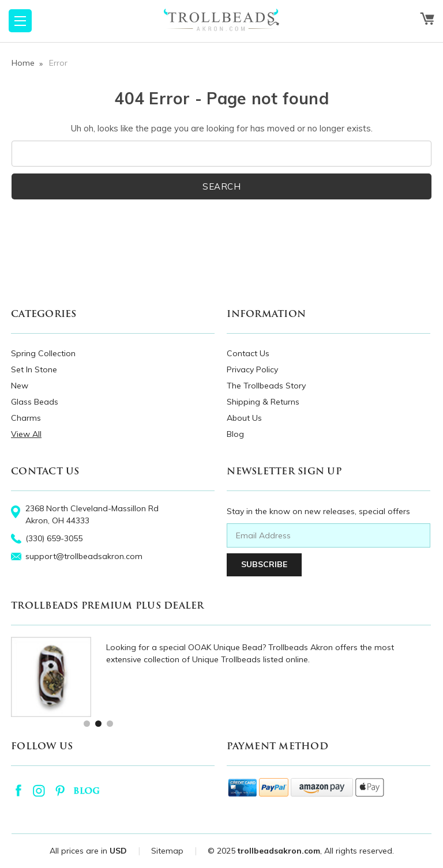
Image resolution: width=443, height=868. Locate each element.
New (20, 386)
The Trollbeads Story (266, 386)
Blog (235, 434)
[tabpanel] (221, 677)
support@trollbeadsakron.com (84, 556)
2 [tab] (98, 723)
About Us (244, 418)
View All (26, 434)
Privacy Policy (252, 369)
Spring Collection (43, 353)
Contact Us (248, 353)
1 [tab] (86, 723)
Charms (26, 418)
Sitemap (167, 851)
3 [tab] (109, 723)
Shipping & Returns (263, 402)
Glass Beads (35, 402)
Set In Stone (34, 369)
